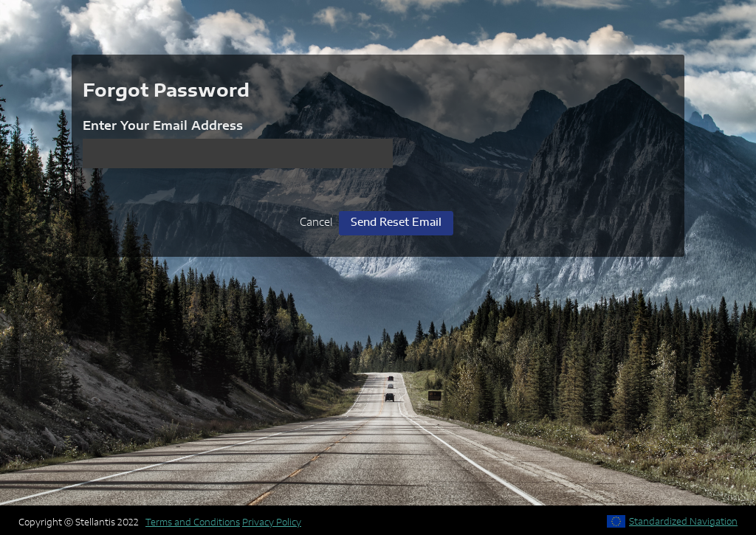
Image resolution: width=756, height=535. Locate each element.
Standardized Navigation (683, 522)
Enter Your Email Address (163, 126)
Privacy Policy (272, 522)
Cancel (316, 223)
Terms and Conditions (193, 522)
